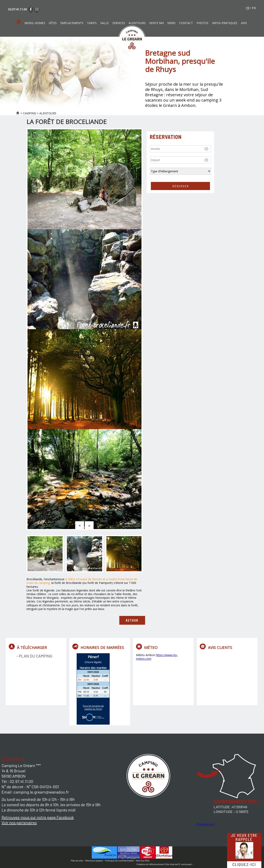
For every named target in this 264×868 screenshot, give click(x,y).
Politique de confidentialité (119, 860)
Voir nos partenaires (19, 823)
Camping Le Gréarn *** (21, 765)
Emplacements (72, 23)
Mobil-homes (35, 23)
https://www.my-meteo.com (157, 657)
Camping (29, 113)
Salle (104, 23)
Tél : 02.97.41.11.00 (17, 781)
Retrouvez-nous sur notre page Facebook (38, 817)
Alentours (137, 23)
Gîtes (53, 23)
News (171, 23)
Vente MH (156, 23)
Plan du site (77, 860)
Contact (186, 23)
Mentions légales (94, 860)
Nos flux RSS (143, 860)
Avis (244, 23)
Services (119, 23)
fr (248, 8)
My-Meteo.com (205, 824)
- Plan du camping (34, 656)
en (254, 8)
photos (202, 23)
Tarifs (92, 23)
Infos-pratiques (225, 23)
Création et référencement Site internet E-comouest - (165, 864)
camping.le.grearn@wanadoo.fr (41, 792)
